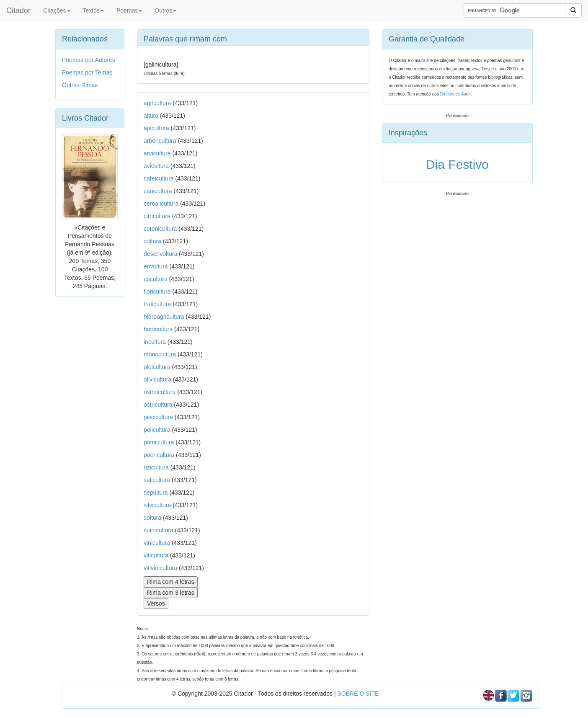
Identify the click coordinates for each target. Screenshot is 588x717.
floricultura (157, 291)
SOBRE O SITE (358, 694)
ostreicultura (160, 392)
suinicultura (159, 530)
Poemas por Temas (87, 72)
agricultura (157, 103)
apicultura (156, 128)
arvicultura (157, 153)
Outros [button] (165, 10)
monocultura (160, 354)
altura (151, 116)
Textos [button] (93, 10)
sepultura (156, 493)
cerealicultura (161, 204)
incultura (155, 342)
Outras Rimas (80, 85)
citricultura (157, 216)
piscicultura (158, 417)
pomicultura (159, 442)
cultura (152, 241)
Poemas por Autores (89, 60)
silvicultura (157, 505)
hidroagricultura (164, 317)
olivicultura (157, 379)
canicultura (158, 191)
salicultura (157, 480)
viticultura (156, 555)
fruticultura (157, 304)
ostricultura (158, 405)
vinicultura (157, 543)
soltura (152, 518)
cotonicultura (160, 229)
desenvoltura (160, 254)
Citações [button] (57, 10)
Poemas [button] (129, 10)
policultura (157, 430)
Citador (18, 10)
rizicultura (156, 467)
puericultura (159, 455)
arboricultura (160, 141)
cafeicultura (159, 178)
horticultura (158, 329)
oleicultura (157, 367)
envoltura (156, 266)
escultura (156, 279)
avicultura (156, 166)
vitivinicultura (160, 568)
